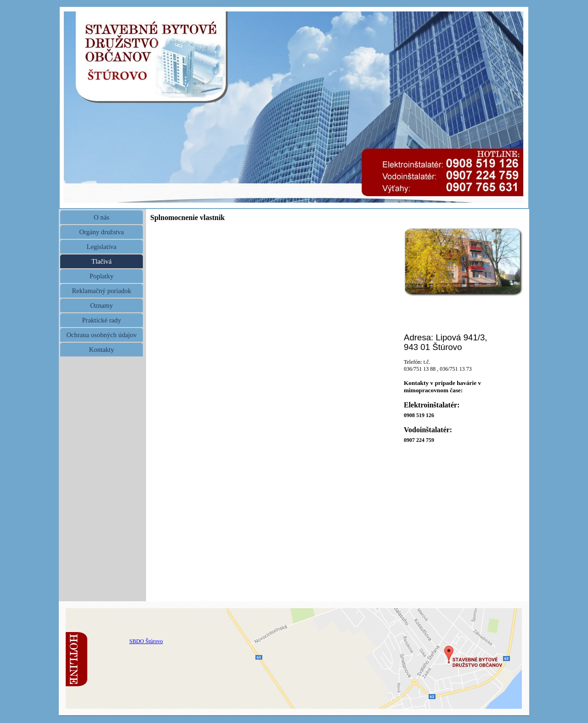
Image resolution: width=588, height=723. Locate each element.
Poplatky (102, 276)
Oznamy (102, 305)
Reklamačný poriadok (101, 291)
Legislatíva (101, 247)
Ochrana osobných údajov (101, 335)
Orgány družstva (101, 232)
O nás (102, 217)
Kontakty (102, 350)
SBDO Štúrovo (146, 641)
